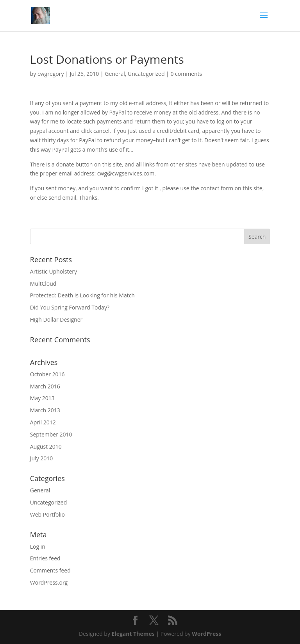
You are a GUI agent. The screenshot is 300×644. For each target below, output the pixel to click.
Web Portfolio (47, 514)
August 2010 (46, 446)
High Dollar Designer (56, 319)
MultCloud (43, 284)
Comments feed (50, 570)
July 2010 (42, 458)
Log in (38, 547)
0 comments (186, 74)
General (115, 74)
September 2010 (51, 434)
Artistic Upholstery (54, 271)
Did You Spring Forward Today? (70, 307)
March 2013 (45, 410)
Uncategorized (146, 74)
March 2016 (45, 386)
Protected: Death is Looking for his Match (82, 295)
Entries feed (45, 558)
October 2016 (47, 374)
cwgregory (51, 74)
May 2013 (42, 398)
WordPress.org (49, 582)
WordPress (206, 634)
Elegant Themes (133, 634)
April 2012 (43, 422)
